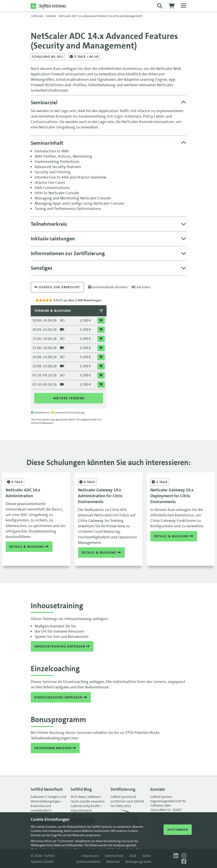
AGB (133, 856)
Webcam (113, 862)
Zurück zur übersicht (57, 287)
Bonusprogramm (138, 862)
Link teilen (141, 287)
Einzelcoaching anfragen (61, 697)
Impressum (90, 856)
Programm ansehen (55, 748)
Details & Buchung (29, 547)
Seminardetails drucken (108, 287)
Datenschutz (114, 856)
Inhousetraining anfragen (62, 646)
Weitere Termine (69, 398)
